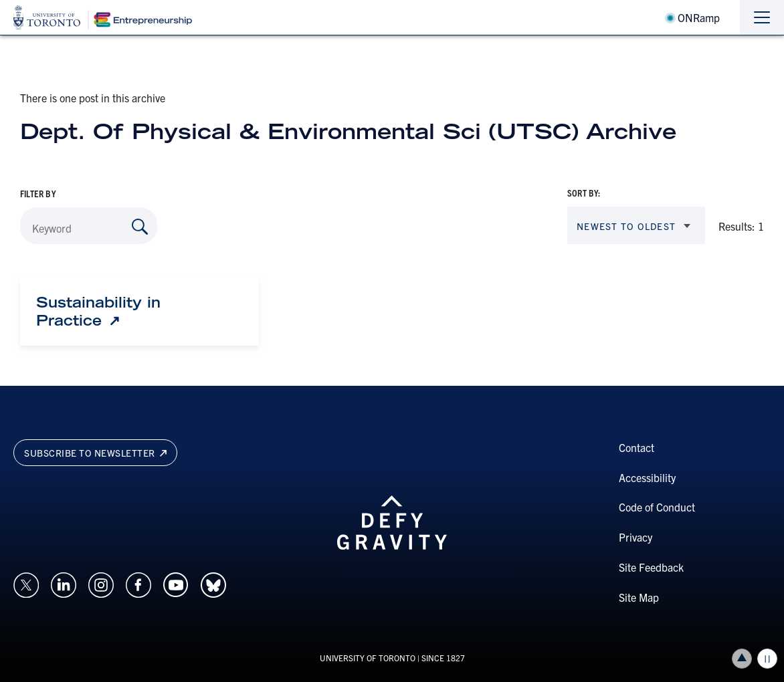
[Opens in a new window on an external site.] (26, 583)
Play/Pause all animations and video (767, 659)
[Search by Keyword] (140, 227)
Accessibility (647, 477)
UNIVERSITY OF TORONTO (368, 658)
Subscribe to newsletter (95, 453)
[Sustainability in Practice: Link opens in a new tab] (139, 312)
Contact (636, 447)
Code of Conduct (657, 507)
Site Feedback (651, 567)
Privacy (635, 537)
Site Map (639, 597)
